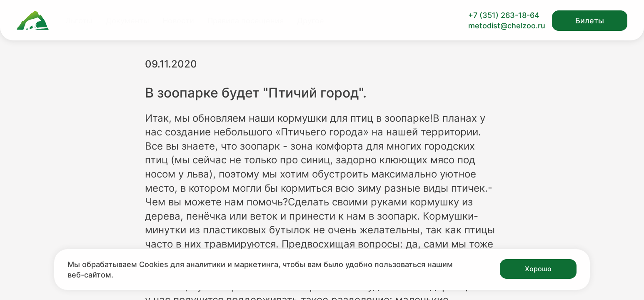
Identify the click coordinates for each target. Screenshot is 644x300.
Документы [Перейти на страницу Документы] (127, 21)
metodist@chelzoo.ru (507, 26)
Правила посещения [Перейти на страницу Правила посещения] (246, 21)
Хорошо (538, 269)
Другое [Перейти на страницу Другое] (311, 21)
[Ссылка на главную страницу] (33, 20)
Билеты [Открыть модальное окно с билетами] (590, 21)
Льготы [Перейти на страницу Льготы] (79, 21)
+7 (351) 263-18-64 (504, 15)
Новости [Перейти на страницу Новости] (178, 21)
